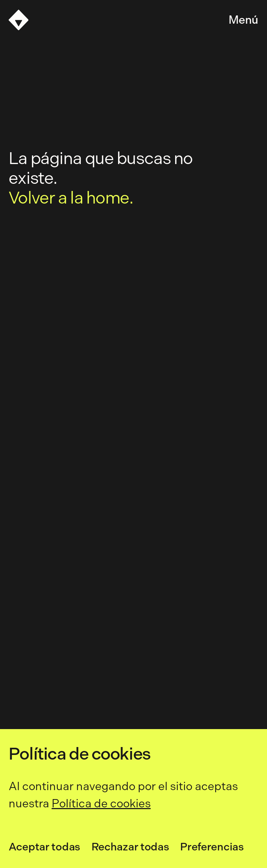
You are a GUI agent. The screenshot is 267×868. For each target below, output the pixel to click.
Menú (243, 20)
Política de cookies (101, 803)
